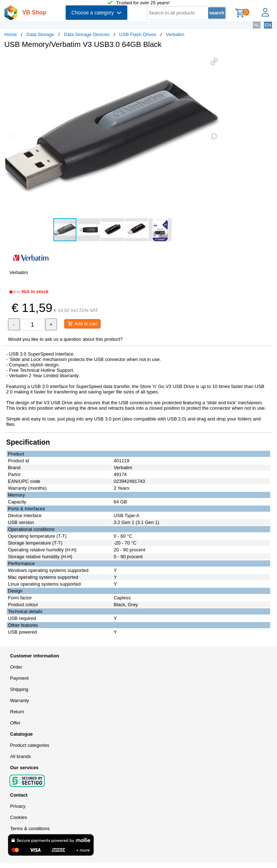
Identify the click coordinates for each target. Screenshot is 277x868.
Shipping (19, 689)
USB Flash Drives (138, 34)
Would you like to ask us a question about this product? (65, 339)
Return (17, 712)
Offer (15, 723)
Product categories (30, 745)
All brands (21, 756)
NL (257, 25)
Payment (19, 678)
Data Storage (41, 34)
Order (16, 667)
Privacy (18, 806)
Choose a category (96, 13)
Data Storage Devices (87, 34)
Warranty (19, 700)
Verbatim (175, 34)
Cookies (19, 817)
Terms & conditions (30, 829)
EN (268, 25)
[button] (214, 62)
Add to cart (82, 324)
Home (11, 34)
